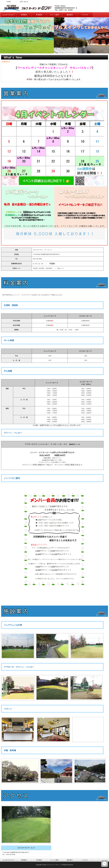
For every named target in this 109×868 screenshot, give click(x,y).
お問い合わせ (24, 2)
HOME (9, 2)
